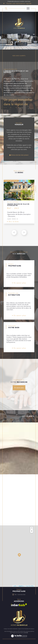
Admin (32, 631)
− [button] (32, 531)
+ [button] (32, 528)
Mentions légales (25, 631)
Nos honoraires (8, 631)
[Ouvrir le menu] (28, 8)
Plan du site (16, 631)
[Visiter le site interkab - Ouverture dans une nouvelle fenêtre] (19, 605)
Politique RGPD (19, 633)
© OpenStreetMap (29, 586)
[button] (24, 233)
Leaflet (15, 586)
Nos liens (12, 633)
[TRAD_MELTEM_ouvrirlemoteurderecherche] (6, 8)
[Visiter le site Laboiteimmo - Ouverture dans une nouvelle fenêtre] (19, 638)
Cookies (26, 633)
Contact (36, 189)
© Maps (21, 586)
